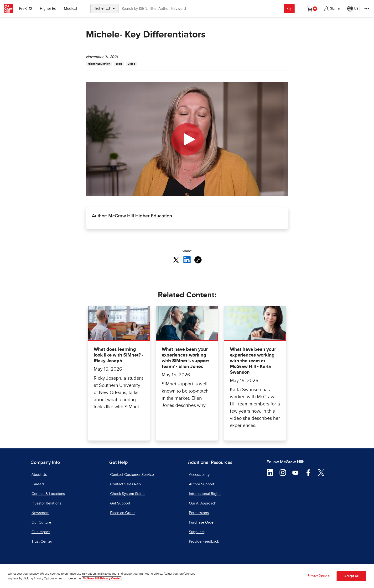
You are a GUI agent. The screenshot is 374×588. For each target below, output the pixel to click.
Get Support (120, 503)
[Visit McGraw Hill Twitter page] (321, 472)
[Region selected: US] (353, 9)
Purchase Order (202, 522)
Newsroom (40, 513)
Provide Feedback (204, 541)
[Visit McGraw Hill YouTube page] (295, 472)
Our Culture (41, 522)
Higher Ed (48, 9)
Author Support (202, 484)
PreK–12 (26, 9)
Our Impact (41, 532)
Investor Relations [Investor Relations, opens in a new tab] (46, 503)
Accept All (351, 576)
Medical (70, 9)
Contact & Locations (48, 494)
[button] (332, 9)
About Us (39, 475)
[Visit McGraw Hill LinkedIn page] (270, 472)
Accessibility (199, 475)
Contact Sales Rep (125, 484)
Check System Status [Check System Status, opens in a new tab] (128, 494)
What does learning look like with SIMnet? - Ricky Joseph (119, 355)
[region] (187, 576)
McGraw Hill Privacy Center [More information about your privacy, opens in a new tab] (102, 579)
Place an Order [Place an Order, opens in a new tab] (122, 513)
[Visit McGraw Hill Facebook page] (308, 472)
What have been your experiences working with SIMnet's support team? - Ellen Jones (185, 358)
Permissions (199, 513)
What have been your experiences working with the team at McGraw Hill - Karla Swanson (253, 361)
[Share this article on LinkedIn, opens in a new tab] (187, 259)
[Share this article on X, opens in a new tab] (176, 259)
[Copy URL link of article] (198, 260)
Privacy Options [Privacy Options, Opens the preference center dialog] (319, 576)
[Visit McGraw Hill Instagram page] (283, 472)
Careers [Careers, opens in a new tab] (38, 484)
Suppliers (197, 532)
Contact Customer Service (132, 475)
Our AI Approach (203, 503)
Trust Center (42, 541)
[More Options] (367, 9)
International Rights (205, 494)
